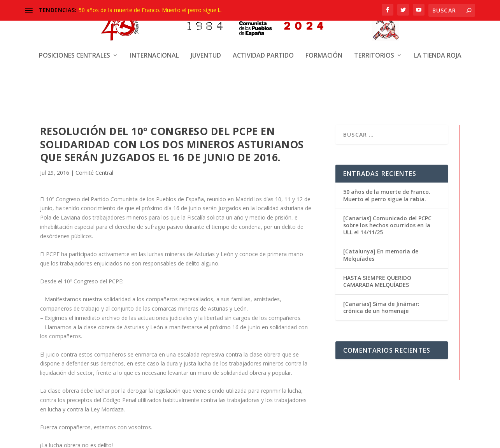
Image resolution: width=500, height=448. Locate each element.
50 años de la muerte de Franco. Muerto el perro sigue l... (151, 10)
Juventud (206, 50)
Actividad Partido (263, 50)
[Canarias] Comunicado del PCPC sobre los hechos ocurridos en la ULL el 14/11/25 (387, 224)
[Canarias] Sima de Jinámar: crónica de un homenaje (381, 306)
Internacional (154, 50)
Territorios (374, 50)
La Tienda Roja (438, 50)
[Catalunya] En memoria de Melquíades (381, 254)
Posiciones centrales (75, 50)
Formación (324, 50)
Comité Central (94, 171)
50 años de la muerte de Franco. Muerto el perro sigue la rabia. (387, 194)
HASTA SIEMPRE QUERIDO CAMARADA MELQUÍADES (377, 280)
